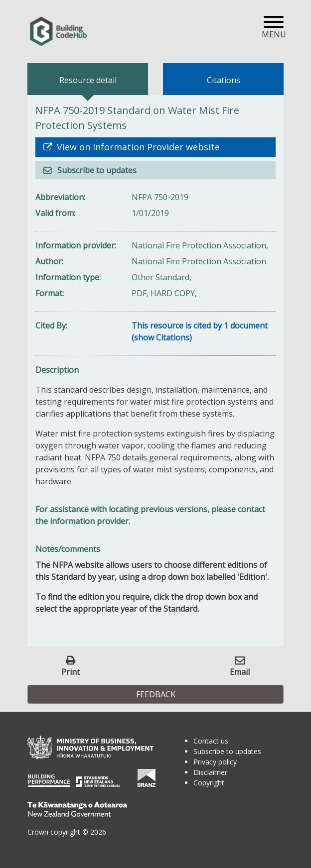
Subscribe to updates (96, 170)
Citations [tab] (224, 80)
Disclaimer (210, 772)
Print (71, 672)
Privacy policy (215, 762)
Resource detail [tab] (88, 80)
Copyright (209, 783)
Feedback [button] (156, 694)
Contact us (211, 741)
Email (240, 672)
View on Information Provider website (137, 147)
